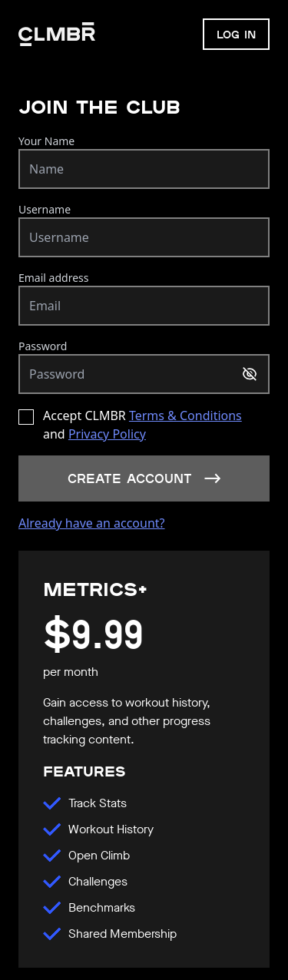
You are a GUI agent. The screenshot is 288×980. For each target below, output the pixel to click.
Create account (144, 478)
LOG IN (236, 34)
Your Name (46, 141)
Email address (53, 278)
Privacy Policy (107, 434)
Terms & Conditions (185, 416)
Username (45, 209)
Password (43, 346)
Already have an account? (92, 523)
